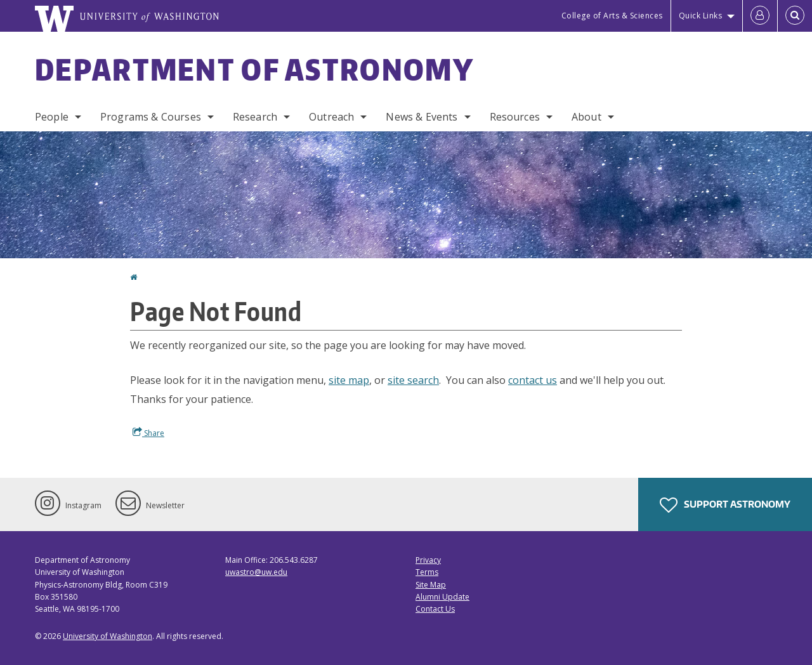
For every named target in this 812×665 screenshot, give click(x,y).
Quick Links (701, 16)
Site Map (431, 585)
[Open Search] (795, 16)
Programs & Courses (151, 117)
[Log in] (760, 16)
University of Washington (108, 636)
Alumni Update (442, 597)
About (586, 117)
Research (255, 117)
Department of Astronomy (254, 69)
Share (148, 433)
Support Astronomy (725, 505)
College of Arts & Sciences (612, 16)
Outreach (331, 117)
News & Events (422, 117)
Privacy (428, 560)
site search (413, 380)
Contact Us (435, 609)
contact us (533, 380)
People (52, 117)
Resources (515, 117)
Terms (427, 572)
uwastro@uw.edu (256, 572)
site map (349, 380)
